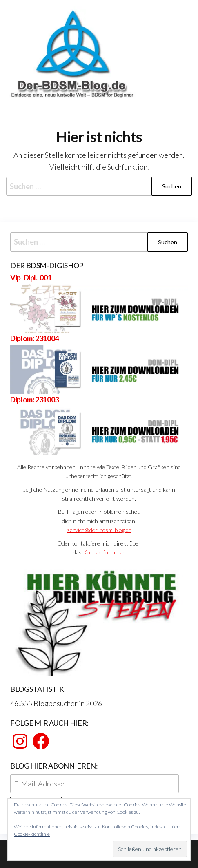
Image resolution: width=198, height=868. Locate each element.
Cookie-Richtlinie (32, 834)
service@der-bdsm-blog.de (99, 530)
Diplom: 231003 (34, 400)
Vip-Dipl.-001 (31, 278)
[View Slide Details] (99, 620)
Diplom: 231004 (34, 338)
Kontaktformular (104, 552)
